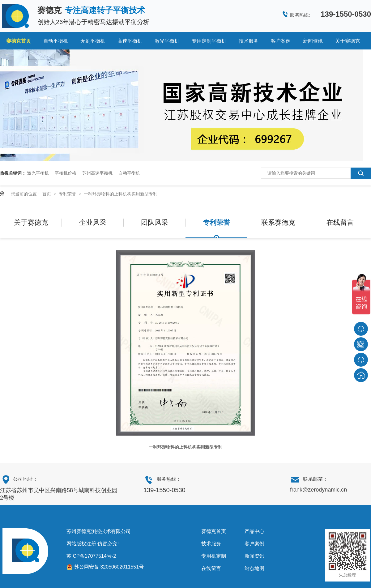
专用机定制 (214, 556)
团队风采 (155, 222)
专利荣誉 (68, 194)
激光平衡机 (167, 41)
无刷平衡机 (93, 41)
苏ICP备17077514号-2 (91, 556)
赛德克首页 (19, 41)
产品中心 (254, 531)
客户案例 (281, 41)
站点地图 (254, 568)
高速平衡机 (130, 41)
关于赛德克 (348, 41)
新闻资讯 (313, 41)
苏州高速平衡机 (97, 173)
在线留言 (340, 222)
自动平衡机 (56, 41)
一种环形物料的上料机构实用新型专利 (121, 194)
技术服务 (249, 41)
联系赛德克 (278, 222)
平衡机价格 (66, 173)
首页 (47, 194)
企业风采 (93, 222)
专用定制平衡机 (209, 41)
